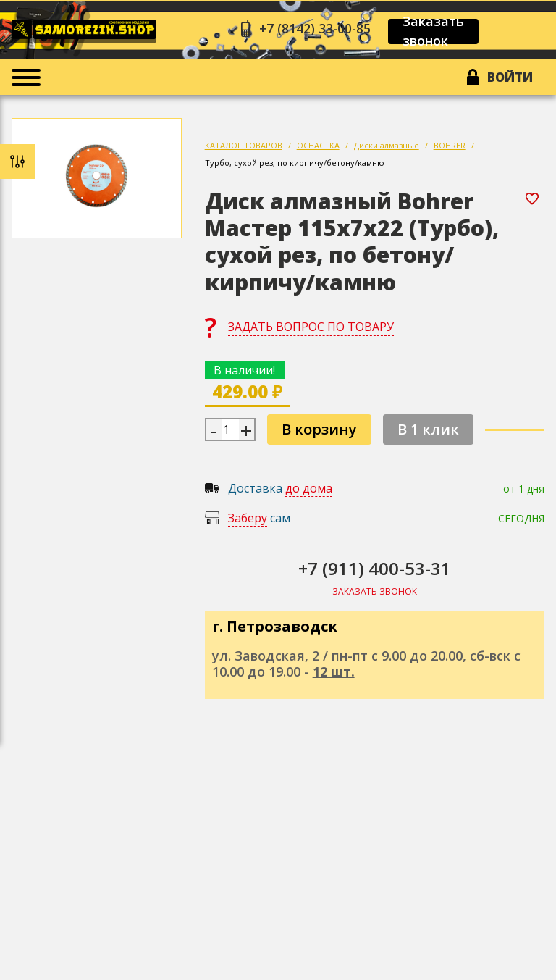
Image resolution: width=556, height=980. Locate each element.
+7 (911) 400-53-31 (375, 571)
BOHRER (450, 148)
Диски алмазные (387, 148)
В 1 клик (428, 432)
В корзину (319, 432)
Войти (509, 79)
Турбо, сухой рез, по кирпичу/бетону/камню (295, 166)
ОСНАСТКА (318, 148)
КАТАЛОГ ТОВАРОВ (244, 148)
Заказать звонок (438, 32)
